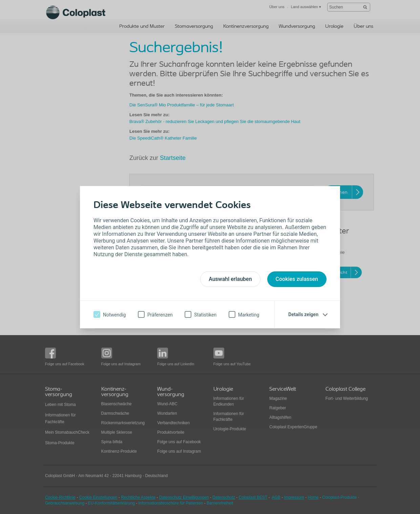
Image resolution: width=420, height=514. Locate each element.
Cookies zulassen (297, 279)
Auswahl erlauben (230, 279)
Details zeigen (303, 314)
